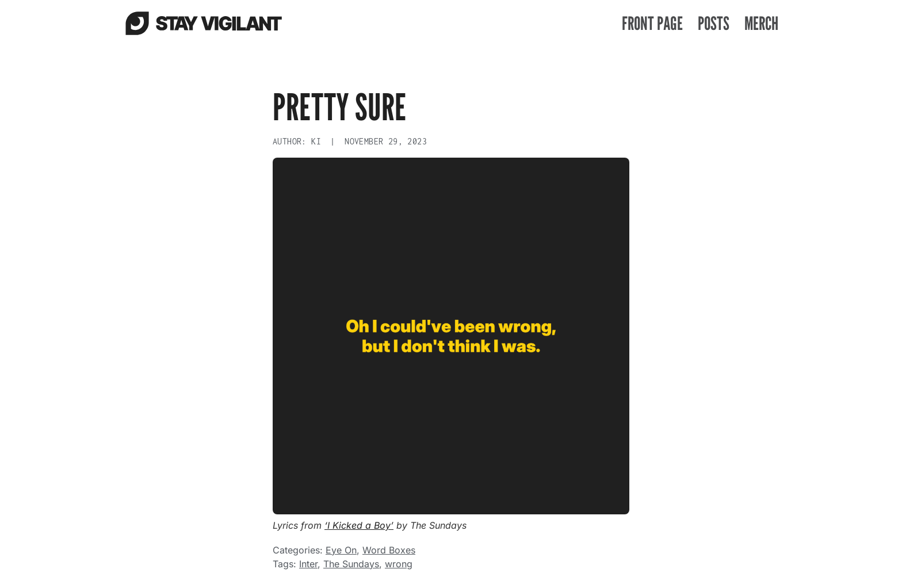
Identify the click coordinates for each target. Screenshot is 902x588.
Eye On (341, 550)
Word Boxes (389, 550)
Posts (714, 23)
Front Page (652, 23)
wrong (399, 564)
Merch (761, 23)
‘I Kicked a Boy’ (359, 525)
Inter (308, 564)
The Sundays (351, 564)
